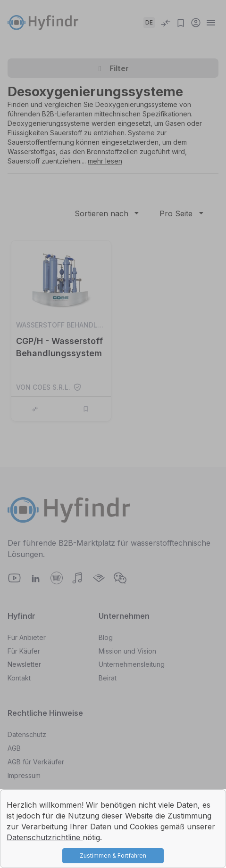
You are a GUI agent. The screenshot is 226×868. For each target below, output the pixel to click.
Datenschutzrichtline (45, 837)
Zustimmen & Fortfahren (113, 856)
